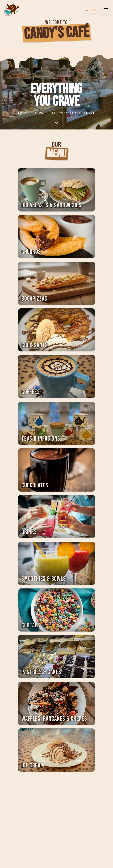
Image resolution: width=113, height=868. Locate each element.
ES (86, 10)
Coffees (31, 392)
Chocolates (35, 486)
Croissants (35, 345)
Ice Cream (33, 766)
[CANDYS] (11, 10)
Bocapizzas (34, 299)
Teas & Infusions (41, 439)
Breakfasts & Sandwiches (51, 205)
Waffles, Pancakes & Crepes (54, 719)
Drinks (29, 532)
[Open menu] (106, 10)
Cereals (31, 626)
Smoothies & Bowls (44, 579)
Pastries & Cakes (41, 672)
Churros (31, 252)
